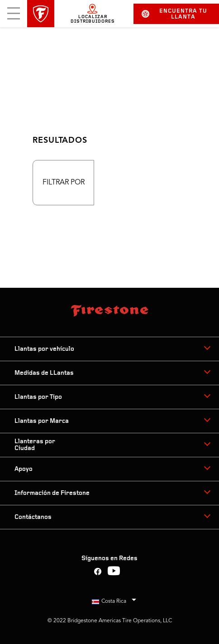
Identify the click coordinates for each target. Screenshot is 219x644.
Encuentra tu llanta (175, 14)
